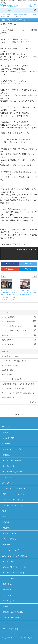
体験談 (6, 432)
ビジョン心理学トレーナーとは (14, 567)
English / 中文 (7, 623)
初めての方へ (6, 427)
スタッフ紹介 (8, 584)
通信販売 (6, 528)
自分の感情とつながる (10, 356)
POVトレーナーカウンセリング (14, 494)
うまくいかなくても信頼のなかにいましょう (18, 393)
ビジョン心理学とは (10, 561)
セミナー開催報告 (19, 321)
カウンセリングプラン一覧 (13, 505)
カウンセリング (7, 483)
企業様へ (6, 606)
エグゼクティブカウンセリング (14, 488)
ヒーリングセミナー (10, 466)
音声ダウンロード (10, 533)
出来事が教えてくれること (11, 398)
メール (35, 5)
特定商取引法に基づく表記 (13, 612)
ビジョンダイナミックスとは (14, 573)
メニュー (19, 10)
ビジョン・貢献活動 (9, 539)
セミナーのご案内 (19, 317)
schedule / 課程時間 (10, 629)
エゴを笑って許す (8, 370)
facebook (10, 264)
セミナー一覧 (6, 444)
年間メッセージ (9, 601)
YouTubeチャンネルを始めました (14, 361)
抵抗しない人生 (7, 375)
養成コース (7, 477)
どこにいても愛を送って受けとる (14, 379)
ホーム (4, 421)
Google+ (10, 269)
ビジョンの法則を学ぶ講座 (13, 472)
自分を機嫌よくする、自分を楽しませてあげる (19, 384)
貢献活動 (6, 545)
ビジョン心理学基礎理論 (12, 460)
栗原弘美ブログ (19, 335)
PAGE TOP (19, 413)
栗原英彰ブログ (19, 340)
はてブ (28, 269)
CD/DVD (6, 522)
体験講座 (6, 455)
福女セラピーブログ (19, 344)
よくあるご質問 (9, 438)
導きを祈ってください (10, 365)
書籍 (5, 517)
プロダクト (6, 511)
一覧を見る (32, 402)
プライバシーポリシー (11, 618)
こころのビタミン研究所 (12, 550)
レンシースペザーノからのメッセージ (19, 331)
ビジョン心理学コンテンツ (19, 326)
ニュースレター (9, 595)
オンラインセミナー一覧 (12, 449)
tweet (28, 264)
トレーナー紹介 (9, 578)
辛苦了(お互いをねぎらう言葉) (13, 388)
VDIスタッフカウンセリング (13, 500)
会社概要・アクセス (10, 589)
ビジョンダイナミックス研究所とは (14, 556)
